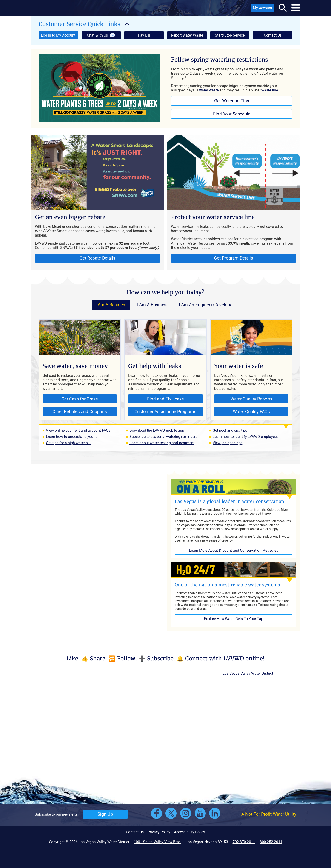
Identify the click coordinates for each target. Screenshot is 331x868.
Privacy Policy (159, 832)
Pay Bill (144, 35)
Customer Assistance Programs (165, 412)
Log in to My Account (57, 36)
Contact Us (273, 35)
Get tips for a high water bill (68, 443)
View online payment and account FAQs (78, 430)
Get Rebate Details (97, 258)
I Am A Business (153, 305)
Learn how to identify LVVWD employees (245, 437)
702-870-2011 (244, 842)
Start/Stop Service (230, 35)
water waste (209, 90)
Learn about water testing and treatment (162, 443)
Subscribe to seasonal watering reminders (163, 437)
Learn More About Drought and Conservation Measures (234, 550)
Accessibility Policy (190, 832)
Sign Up (105, 814)
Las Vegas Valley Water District (248, 673)
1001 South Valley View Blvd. (157, 842)
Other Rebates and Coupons (75, 413)
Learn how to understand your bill (73, 437)
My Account (262, 9)
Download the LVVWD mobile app (157, 430)
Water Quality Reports (251, 399)
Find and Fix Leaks (165, 399)
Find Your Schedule (232, 114)
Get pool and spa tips (230, 430)
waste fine (270, 90)
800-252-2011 (271, 842)
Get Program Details (234, 258)
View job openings (227, 443)
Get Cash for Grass (70, 400)
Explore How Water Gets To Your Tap (234, 619)
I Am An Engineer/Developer (206, 305)
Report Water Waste (187, 35)
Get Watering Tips (232, 101)
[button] (63, 8)
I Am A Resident (111, 305)
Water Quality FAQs (251, 412)
